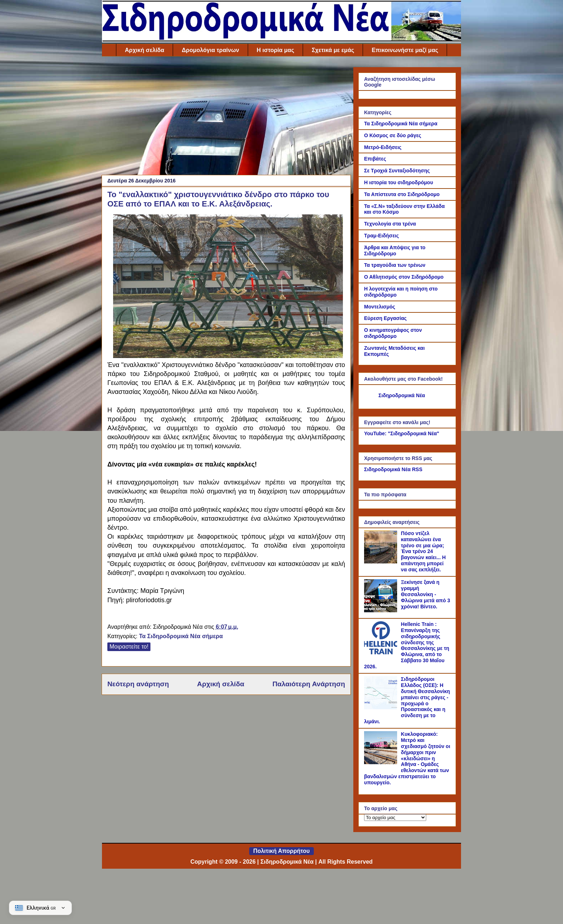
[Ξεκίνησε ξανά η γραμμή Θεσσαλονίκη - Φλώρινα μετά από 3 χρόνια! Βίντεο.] (382, 610)
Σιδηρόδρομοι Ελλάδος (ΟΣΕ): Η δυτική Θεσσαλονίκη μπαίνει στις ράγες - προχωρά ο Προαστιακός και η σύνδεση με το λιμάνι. (407, 700)
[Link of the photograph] (228, 356)
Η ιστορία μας (275, 50)
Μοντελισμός (380, 307)
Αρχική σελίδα (145, 50)
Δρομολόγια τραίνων (210, 50)
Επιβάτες (375, 159)
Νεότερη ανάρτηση (138, 684)
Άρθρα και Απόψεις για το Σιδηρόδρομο (395, 250)
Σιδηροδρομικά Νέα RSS (393, 469)
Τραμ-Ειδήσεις (381, 236)
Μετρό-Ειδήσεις (383, 147)
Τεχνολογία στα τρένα (390, 224)
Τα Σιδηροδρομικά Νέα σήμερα (181, 636)
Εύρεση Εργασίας (385, 318)
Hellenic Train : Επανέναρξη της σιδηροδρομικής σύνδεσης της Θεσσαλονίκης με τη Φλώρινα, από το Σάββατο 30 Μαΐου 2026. (407, 645)
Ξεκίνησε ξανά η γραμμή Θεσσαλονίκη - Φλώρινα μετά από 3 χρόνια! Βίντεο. (426, 594)
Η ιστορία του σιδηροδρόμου (399, 182)
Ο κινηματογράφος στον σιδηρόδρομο (393, 333)
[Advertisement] (226, 117)
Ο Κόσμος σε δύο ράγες (393, 135)
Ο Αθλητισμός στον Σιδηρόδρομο (404, 277)
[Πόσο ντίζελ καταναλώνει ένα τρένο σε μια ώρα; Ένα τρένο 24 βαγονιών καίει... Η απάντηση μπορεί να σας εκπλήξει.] (382, 562)
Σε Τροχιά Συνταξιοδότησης (397, 171)
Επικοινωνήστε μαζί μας (405, 50)
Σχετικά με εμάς (333, 50)
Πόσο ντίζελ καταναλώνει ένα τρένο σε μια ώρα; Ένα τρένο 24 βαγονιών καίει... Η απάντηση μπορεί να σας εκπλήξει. (424, 551)
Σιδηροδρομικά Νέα (402, 395)
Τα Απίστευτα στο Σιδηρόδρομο (402, 194)
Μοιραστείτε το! (129, 647)
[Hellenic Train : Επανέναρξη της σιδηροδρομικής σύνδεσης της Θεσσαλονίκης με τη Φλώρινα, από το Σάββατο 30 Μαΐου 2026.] (382, 653)
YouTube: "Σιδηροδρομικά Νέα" (402, 433)
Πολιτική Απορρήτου (281, 851)
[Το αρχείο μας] (395, 818)
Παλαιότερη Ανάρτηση (309, 684)
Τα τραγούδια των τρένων (395, 265)
